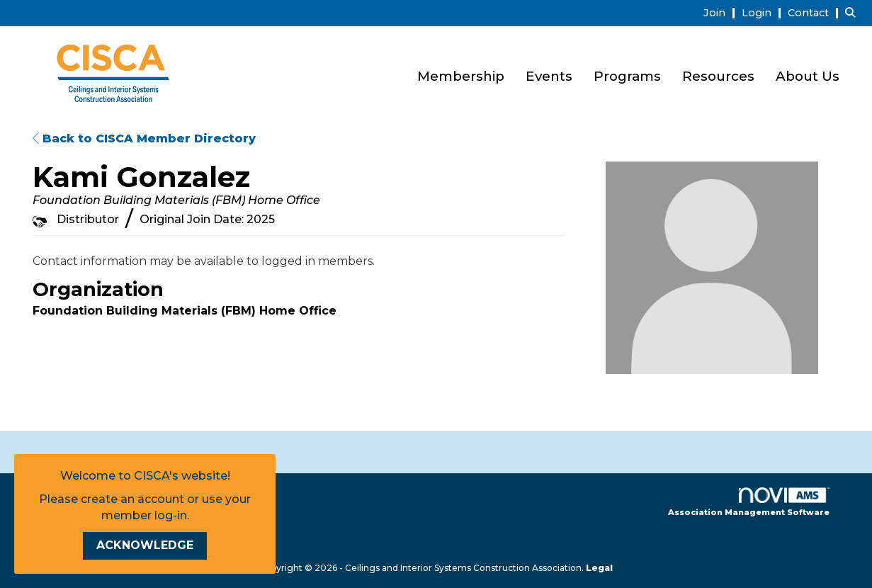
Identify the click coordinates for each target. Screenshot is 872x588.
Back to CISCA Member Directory (144, 138)
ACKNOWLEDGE (145, 545)
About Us (808, 76)
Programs (627, 76)
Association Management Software (749, 502)
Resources (718, 76)
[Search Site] (853, 12)
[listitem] (721, 12)
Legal (599, 568)
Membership (461, 76)
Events (549, 76)
